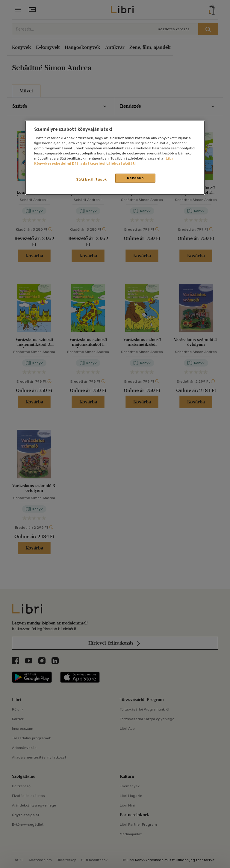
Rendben (135, 178)
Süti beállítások (91, 179)
